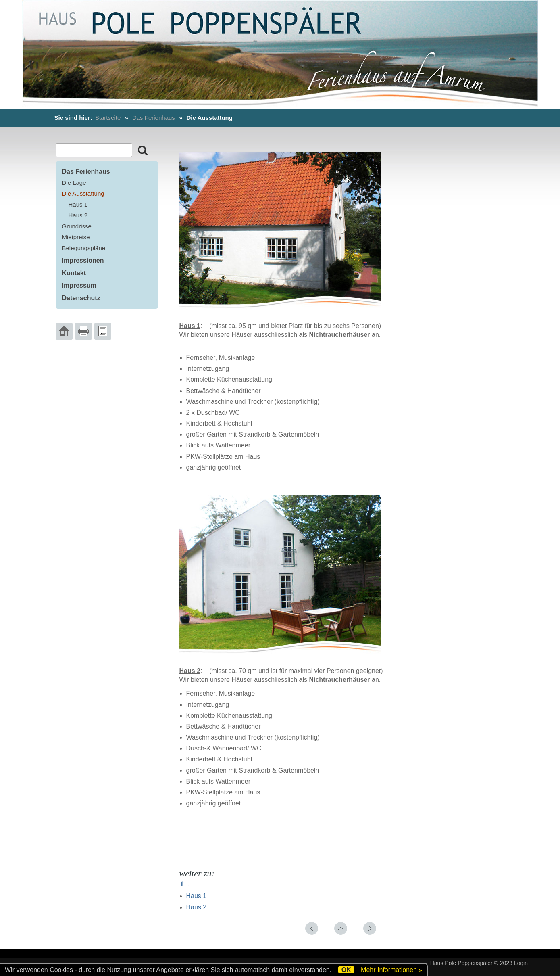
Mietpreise (76, 237)
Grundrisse (77, 226)
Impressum (79, 285)
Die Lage (74, 183)
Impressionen (83, 260)
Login (521, 963)
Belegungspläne (84, 248)
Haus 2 (197, 907)
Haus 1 (197, 896)
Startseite (108, 118)
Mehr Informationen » (391, 970)
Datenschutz (81, 298)
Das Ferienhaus (154, 118)
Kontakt (74, 273)
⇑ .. (185, 884)
